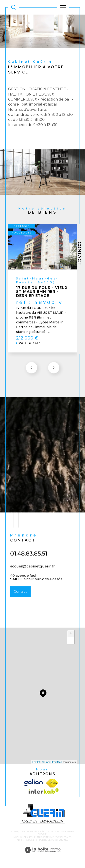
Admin (21, 840)
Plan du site (41, 837)
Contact (80, 253)
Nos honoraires (23, 837)
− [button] (71, 641)
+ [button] (71, 634)
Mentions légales (61, 837)
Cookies (64, 840)
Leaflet (36, 762)
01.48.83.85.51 (29, 559)
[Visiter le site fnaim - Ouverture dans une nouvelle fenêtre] (52, 783)
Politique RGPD (48, 840)
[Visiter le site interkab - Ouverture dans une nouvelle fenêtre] (42, 792)
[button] (54, 373)
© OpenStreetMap (52, 762)
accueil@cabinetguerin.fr (33, 572)
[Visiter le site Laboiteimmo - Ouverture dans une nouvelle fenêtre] (42, 854)
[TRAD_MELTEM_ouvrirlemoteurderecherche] (14, 7)
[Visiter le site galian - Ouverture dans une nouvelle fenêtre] (34, 783)
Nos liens (32, 840)
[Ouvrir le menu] (63, 7)
